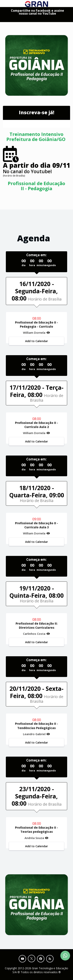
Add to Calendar (36, 341)
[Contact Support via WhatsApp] (65, 956)
